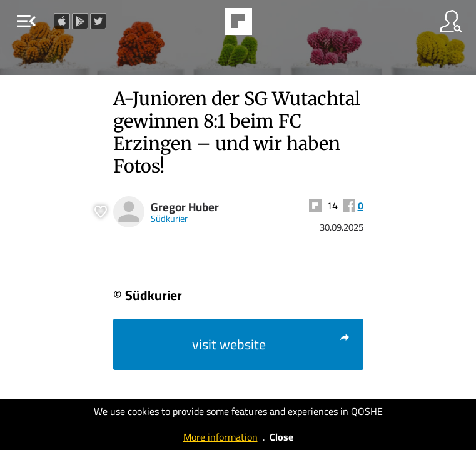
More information (220, 437)
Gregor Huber (185, 207)
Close (281, 437)
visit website (271, 344)
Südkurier (169, 218)
